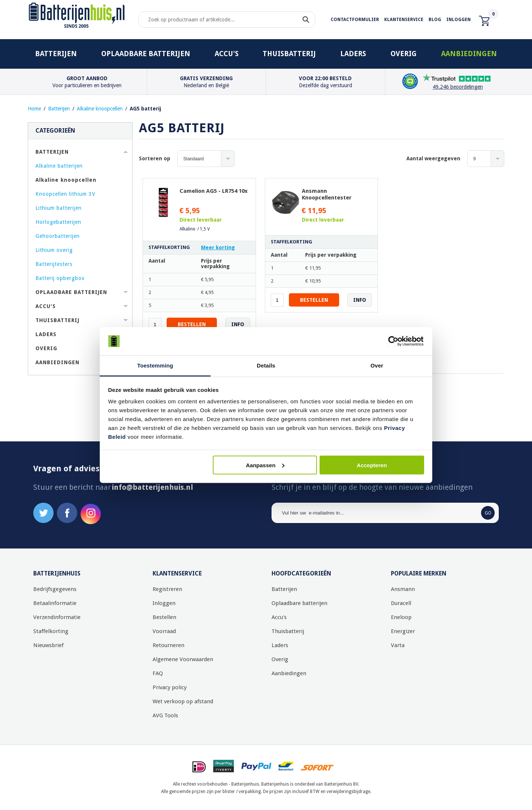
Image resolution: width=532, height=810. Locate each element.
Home (34, 109)
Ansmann (403, 589)
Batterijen (56, 54)
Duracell (401, 603)
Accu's (227, 54)
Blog (435, 20)
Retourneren (168, 645)
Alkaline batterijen (59, 166)
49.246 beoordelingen (458, 87)
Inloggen (458, 20)
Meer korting (218, 247)
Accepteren (372, 465)
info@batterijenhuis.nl (153, 487)
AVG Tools (165, 715)
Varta (398, 645)
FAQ (158, 673)
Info (238, 324)
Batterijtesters (54, 264)
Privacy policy (170, 687)
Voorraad (164, 631)
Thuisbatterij (289, 54)
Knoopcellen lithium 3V (65, 194)
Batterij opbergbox (60, 278)
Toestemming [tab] (155, 365)
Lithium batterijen (59, 208)
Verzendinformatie (57, 617)
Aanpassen (265, 465)
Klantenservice (404, 20)
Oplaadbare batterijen (146, 54)
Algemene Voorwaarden (183, 659)
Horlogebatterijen (58, 222)
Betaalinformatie (55, 603)
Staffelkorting (51, 631)
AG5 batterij (145, 109)
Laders (353, 54)
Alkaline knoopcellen (100, 109)
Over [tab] (377, 365)
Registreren (167, 589)
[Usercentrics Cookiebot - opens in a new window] (392, 341)
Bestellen (164, 617)
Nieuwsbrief (48, 645)
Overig (404, 54)
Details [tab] (266, 365)
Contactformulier (355, 20)
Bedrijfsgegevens (55, 589)
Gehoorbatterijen (58, 236)
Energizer (403, 631)
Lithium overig (54, 250)
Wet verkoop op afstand (183, 701)
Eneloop (401, 617)
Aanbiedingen (469, 54)
